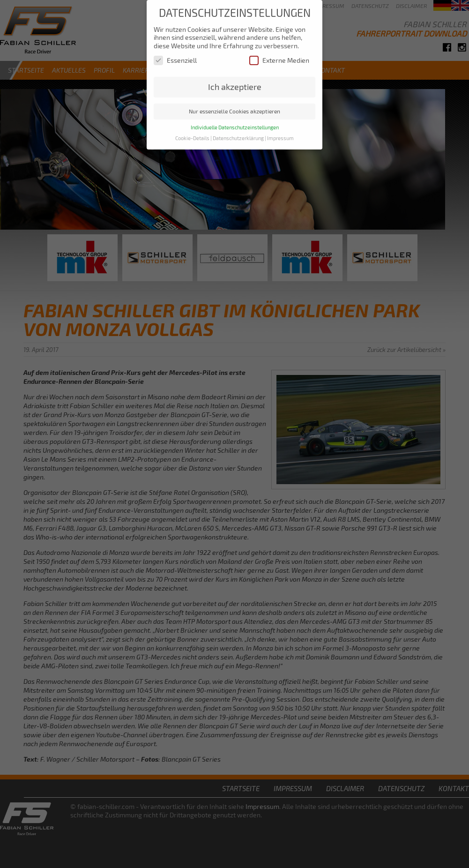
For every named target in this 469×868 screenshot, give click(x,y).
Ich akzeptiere (235, 83)
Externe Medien (279, 56)
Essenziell (175, 56)
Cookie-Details (192, 134)
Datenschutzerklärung (238, 134)
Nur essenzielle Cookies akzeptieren (234, 107)
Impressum (280, 134)
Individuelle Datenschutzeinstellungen (235, 123)
